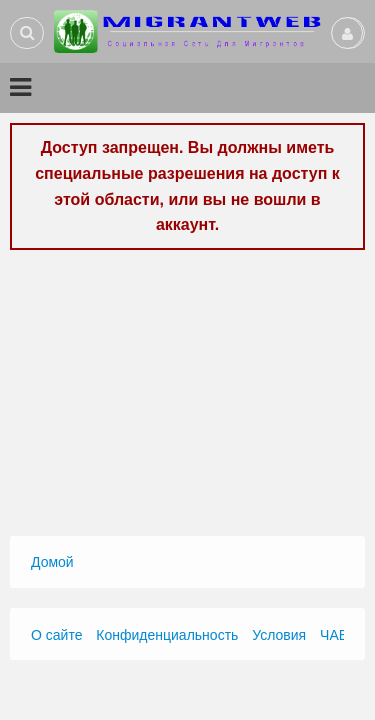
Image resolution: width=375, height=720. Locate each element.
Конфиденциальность (167, 635)
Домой (52, 562)
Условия (279, 635)
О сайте (56, 635)
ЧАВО (339, 635)
